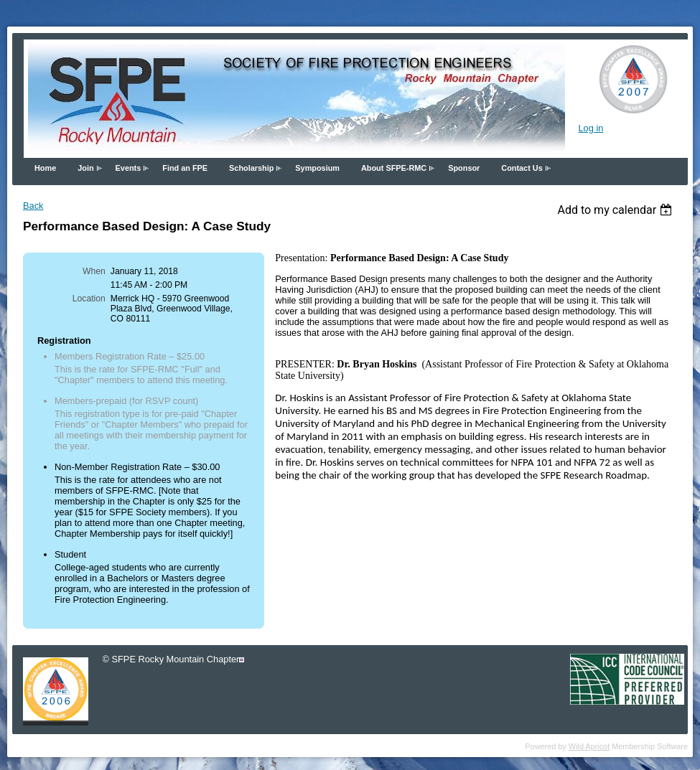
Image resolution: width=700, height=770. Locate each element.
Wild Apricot (589, 746)
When (94, 271)
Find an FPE (185, 168)
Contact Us (522, 168)
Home (45, 168)
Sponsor (464, 168)
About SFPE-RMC (394, 168)
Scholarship (251, 168)
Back (33, 206)
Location (89, 299)
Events (129, 168)
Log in (591, 128)
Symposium (317, 168)
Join (85, 168)
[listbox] (616, 210)
